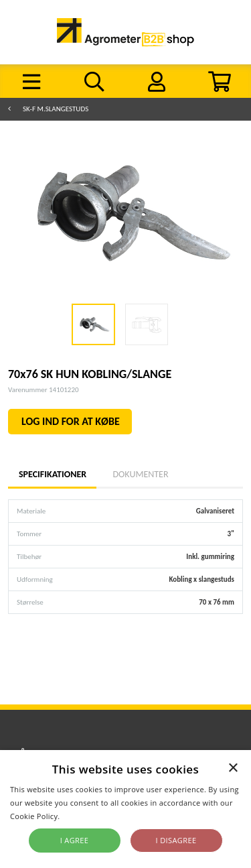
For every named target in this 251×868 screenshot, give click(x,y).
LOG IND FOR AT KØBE (71, 421)
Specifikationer (52, 474)
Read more (82, 816)
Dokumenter (140, 474)
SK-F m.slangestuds (56, 109)
